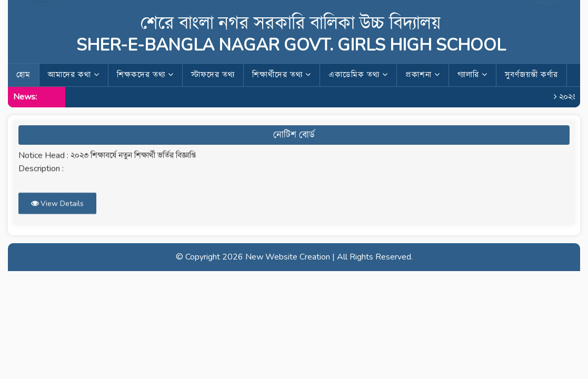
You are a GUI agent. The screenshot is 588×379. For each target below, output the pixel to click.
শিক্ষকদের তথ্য (145, 75)
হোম (23, 75)
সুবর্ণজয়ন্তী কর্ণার (531, 75)
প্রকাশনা (423, 75)
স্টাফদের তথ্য (213, 75)
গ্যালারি (472, 75)
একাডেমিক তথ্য (358, 75)
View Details (57, 201)
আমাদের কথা (74, 75)
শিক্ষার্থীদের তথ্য (282, 75)
